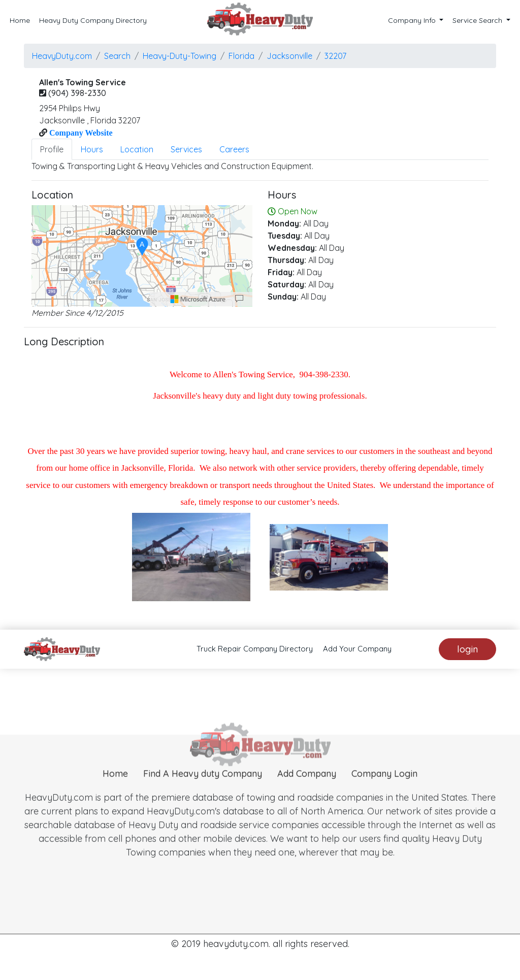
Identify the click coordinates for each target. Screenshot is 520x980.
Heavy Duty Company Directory (93, 20)
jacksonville (289, 56)
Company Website (80, 133)
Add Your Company (357, 649)
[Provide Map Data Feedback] (239, 299)
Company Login (384, 788)
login (467, 649)
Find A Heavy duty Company (203, 788)
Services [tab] (186, 149)
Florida (241, 56)
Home (20, 20)
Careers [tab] (234, 149)
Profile (52, 149)
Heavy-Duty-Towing (180, 56)
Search (117, 56)
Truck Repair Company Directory (255, 649)
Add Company (307, 788)
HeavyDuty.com (62, 56)
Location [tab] (137, 149)
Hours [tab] (92, 149)
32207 (335, 56)
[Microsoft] (198, 299)
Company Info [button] (413, 20)
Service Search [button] (478, 20)
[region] (142, 256)
